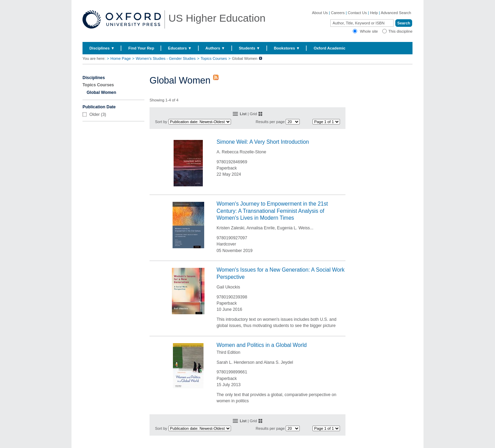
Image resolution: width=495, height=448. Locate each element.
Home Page (120, 58)
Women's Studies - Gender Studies (166, 58)
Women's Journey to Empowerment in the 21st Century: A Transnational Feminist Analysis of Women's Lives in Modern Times (272, 211)
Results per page (270, 122)
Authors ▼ (215, 48)
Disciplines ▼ (102, 48)
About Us (320, 13)
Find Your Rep (141, 48)
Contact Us (357, 13)
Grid (253, 114)
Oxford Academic (329, 48)
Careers (338, 13)
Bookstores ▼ (287, 48)
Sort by (161, 122)
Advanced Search (396, 13)
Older (95, 114)
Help (374, 13)
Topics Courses (214, 58)
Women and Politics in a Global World (262, 345)
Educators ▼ (180, 48)
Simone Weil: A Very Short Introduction (263, 142)
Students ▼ (250, 48)
